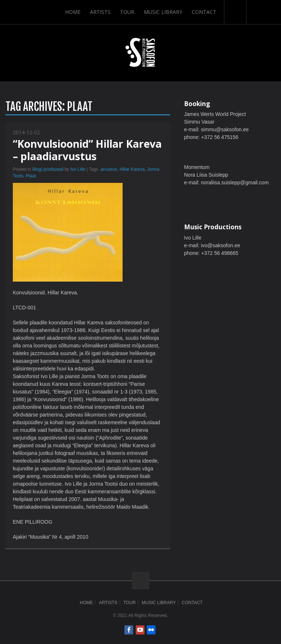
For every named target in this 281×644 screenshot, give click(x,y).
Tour (127, 12)
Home (73, 12)
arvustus (109, 169)
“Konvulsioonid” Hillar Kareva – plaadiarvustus (87, 150)
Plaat (31, 176)
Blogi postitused (48, 169)
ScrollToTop (141, 581)
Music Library (163, 12)
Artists (100, 12)
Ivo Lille (78, 169)
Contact (204, 12)
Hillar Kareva (132, 169)
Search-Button (235, 12)
